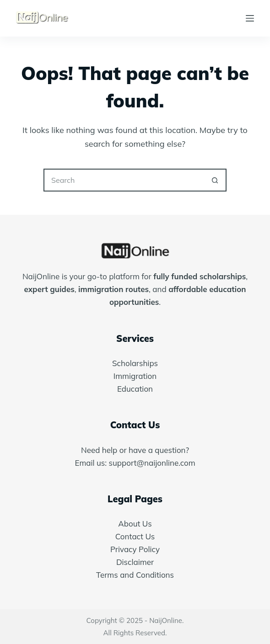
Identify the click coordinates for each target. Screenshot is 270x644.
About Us (135, 524)
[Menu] (250, 18)
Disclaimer (135, 562)
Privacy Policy (135, 549)
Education (135, 389)
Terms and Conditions (135, 575)
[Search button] (215, 180)
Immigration (135, 376)
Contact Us (135, 536)
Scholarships (135, 363)
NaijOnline (166, 620)
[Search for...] (124, 180)
